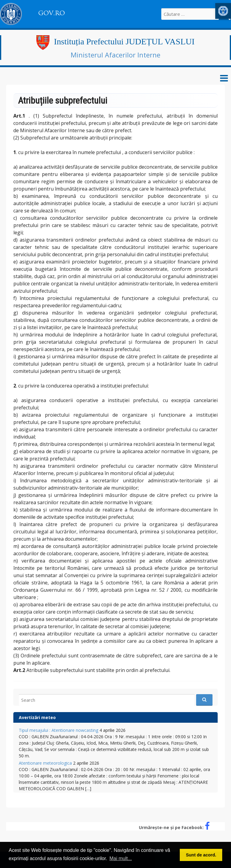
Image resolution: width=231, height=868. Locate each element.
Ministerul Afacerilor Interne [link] (115, 55)
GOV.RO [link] (52, 13)
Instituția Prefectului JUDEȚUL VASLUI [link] (124, 41)
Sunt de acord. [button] (201, 855)
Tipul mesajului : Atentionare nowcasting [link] (59, 730)
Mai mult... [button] (121, 858)
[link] (223, 11)
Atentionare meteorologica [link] (45, 763)
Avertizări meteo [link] (37, 717)
